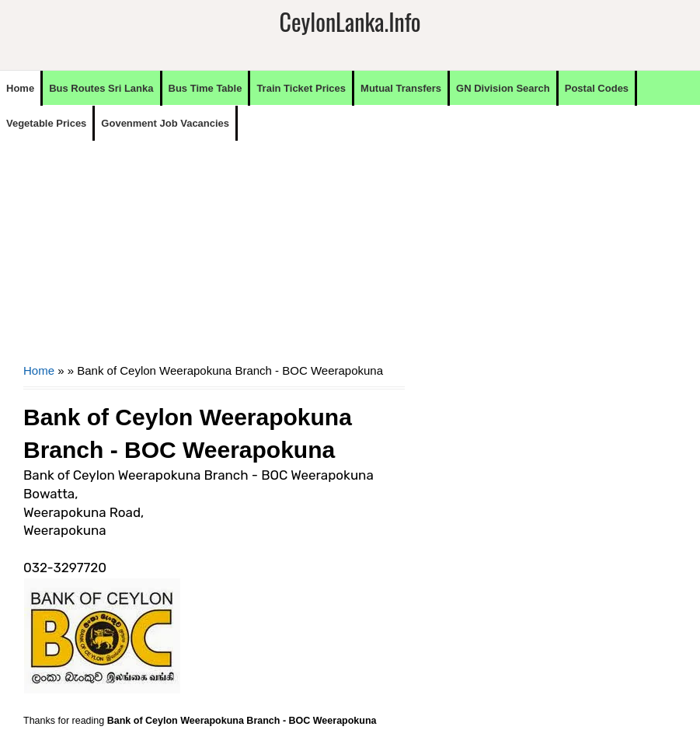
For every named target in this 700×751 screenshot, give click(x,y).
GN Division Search (503, 88)
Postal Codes (597, 88)
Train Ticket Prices (301, 88)
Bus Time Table (205, 88)
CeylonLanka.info (350, 21)
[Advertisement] (214, 250)
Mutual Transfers (401, 88)
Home (20, 88)
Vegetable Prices (46, 123)
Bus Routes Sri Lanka (101, 88)
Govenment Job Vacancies (165, 123)
